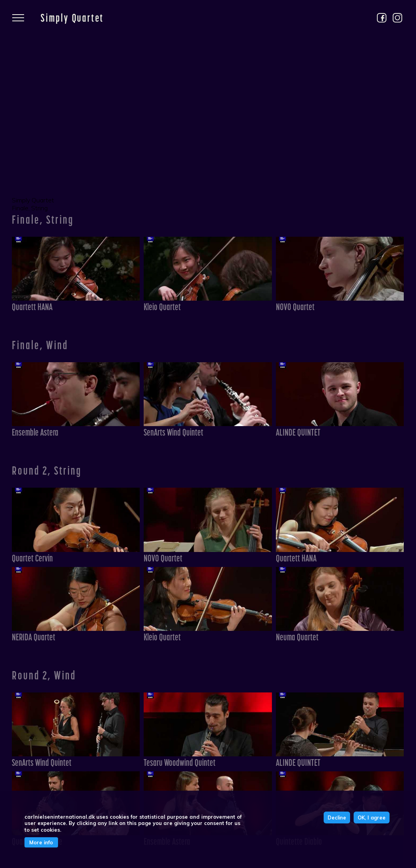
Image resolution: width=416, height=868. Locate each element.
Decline (337, 817)
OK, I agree (372, 817)
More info (41, 842)
